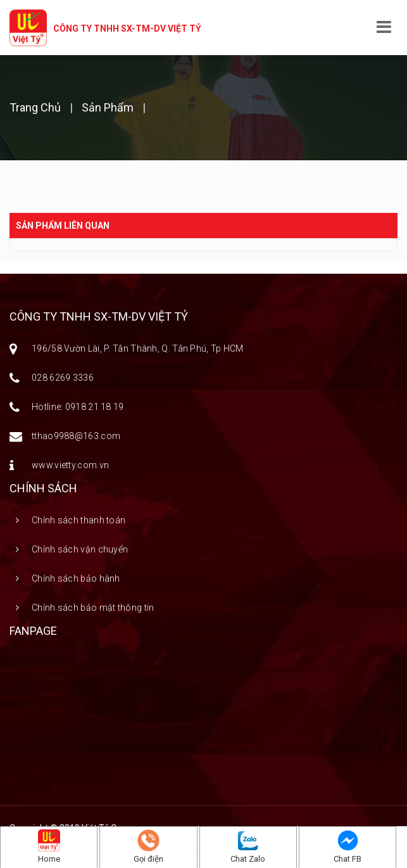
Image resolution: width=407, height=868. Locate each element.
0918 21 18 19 (95, 407)
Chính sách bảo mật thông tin (93, 608)
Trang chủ (36, 107)
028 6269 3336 (63, 378)
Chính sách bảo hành (76, 578)
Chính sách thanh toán (78, 520)
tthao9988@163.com (76, 436)
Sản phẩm (108, 107)
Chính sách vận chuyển (80, 549)
